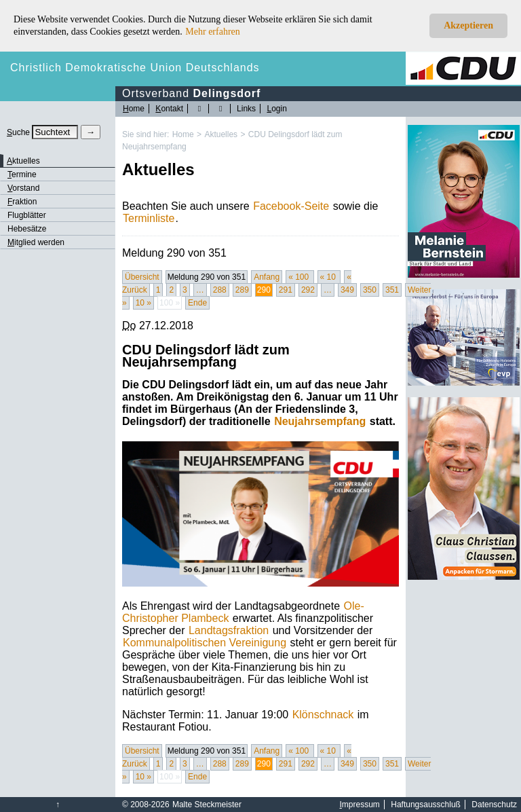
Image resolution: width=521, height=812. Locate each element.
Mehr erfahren (212, 32)
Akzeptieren (468, 25)
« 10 (329, 277)
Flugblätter (27, 215)
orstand (23, 188)
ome (134, 109)
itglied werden (36, 242)
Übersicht (142, 277)
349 (347, 290)
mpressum (360, 805)
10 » (143, 303)
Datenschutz (494, 805)
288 (220, 290)
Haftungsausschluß (426, 805)
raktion (22, 202)
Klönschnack (323, 715)
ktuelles (23, 161)
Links (246, 109)
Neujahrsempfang (320, 421)
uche (18, 132)
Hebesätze (27, 229)
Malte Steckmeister (207, 805)
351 (392, 290)
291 (286, 290)
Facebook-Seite (291, 206)
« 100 (300, 277)
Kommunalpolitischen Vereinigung (205, 643)
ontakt (169, 109)
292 (308, 290)
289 (242, 290)
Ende (197, 303)
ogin (276, 109)
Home (183, 134)
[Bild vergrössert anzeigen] (260, 514)
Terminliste (149, 218)
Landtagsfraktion (229, 630)
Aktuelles (221, 134)
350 (370, 290)
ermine (22, 174)
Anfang (267, 277)
